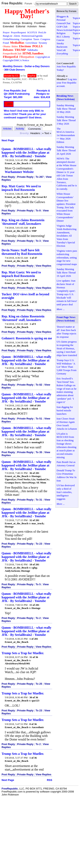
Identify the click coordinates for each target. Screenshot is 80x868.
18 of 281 (34, 564)
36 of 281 (34, 473)
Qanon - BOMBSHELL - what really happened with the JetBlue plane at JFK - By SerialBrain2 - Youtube (27, 153)
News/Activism (65, 30)
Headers (35, 133)
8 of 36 (33, 724)
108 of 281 (35, 405)
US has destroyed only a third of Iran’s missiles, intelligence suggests (66, 492)
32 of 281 (34, 520)
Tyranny (43, 43)
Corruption (26, 39)
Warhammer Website (19, 172)
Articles (7, 129)
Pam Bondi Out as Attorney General (66, 464)
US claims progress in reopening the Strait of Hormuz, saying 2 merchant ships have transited (67, 348)
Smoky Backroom (62, 45)
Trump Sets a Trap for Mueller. (23, 653)
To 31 (39, 500)
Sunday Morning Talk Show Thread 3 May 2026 (66, 120)
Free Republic (12, 3)
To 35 (39, 452)
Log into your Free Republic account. (67, 83)
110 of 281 (35, 368)
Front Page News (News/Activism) (66, 319)
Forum (28, 3)
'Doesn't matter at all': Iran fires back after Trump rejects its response (66, 332)
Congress (45, 39)
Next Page (8, 140)
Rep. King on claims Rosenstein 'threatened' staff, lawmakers (23, 222)
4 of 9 (33, 228)
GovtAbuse (31, 43)
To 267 (40, 177)
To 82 (39, 385)
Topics (76, 18)
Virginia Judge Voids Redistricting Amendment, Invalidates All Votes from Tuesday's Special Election (67, 236)
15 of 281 (34, 605)
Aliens (17, 36)
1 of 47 (33, 258)
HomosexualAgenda (32, 36)
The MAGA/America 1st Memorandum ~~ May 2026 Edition (66, 135)
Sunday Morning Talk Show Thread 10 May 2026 (66, 109)
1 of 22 (33, 302)
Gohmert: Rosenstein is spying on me (27, 338)
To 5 (38, 584)
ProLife (42, 32)
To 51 (39, 419)
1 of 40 (33, 280)
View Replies (43, 266)
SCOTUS (32, 32)
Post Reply (8, 177)
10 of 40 (34, 194)
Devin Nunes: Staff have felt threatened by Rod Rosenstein (22, 252)
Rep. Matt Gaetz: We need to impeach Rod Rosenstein (21, 188)
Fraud (6, 43)
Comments (34, 129)
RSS (50, 780)
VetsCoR (61, 50)
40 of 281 (34, 439)
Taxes (36, 39)
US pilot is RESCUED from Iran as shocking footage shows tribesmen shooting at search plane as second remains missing (66, 445)
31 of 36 (34, 657)
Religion (61, 33)
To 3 (38, 241)
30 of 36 (34, 697)
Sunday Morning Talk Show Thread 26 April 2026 (66, 150)
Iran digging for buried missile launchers (65, 410)
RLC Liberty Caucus (63, 38)
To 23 (39, 544)
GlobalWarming (11, 39)
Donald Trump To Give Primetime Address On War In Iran (67, 475)
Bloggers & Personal (63, 18)
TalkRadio (33, 50)
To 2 (38, 618)
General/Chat (63, 23)
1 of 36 (33, 758)
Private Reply (25, 177)
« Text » (47, 133)
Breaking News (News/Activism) (66, 97)
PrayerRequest (18, 32)
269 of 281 (35, 160)
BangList (8, 36)
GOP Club (62, 27)
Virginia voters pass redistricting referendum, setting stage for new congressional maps (67, 258)
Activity (20, 129)
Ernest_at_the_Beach (16, 163)
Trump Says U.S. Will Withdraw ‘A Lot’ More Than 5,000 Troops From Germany (67, 367)
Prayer (6, 32)
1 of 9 (33, 324)
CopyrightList (43, 57)
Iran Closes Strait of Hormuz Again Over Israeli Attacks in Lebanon (67, 424)
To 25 (39, 684)
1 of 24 (33, 342)
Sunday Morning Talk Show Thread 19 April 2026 (66, 272)
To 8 (38, 211)
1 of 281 (34, 639)
